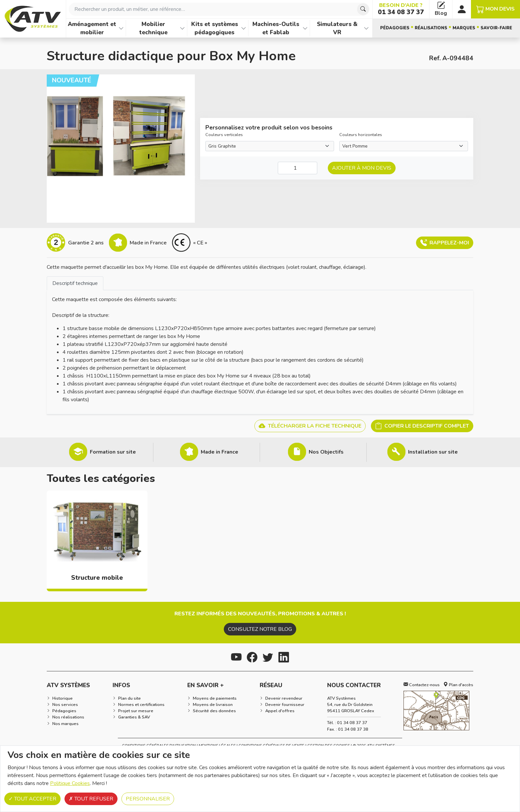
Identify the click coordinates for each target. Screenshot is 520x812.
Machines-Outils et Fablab (276, 28)
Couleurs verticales (224, 135)
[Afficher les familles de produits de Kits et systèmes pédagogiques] (244, 28)
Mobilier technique (153, 28)
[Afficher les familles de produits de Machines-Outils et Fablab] (305, 28)
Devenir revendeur (284, 698)
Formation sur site (113, 452)
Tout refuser (91, 799)
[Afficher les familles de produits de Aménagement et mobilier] (121, 28)
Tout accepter (32, 799)
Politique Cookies (70, 783)
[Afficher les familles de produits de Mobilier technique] (182, 28)
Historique (63, 698)
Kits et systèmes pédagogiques (215, 28)
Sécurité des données (214, 711)
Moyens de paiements (215, 698)
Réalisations (431, 28)
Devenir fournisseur (285, 705)
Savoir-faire (496, 28)
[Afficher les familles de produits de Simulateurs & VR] (366, 28)
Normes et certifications (141, 705)
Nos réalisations (68, 717)
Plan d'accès (458, 685)
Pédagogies (395, 28)
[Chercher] (363, 9)
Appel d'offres (280, 711)
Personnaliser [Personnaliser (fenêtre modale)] (148, 799)
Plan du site (130, 698)
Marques (464, 28)
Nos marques (65, 724)
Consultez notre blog (260, 629)
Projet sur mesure (136, 711)
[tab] (75, 283)
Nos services (65, 705)
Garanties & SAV (134, 717)
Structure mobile (97, 578)
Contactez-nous (422, 685)
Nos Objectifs (326, 452)
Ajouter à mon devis (362, 168)
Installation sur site (433, 452)
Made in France (220, 452)
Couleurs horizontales (361, 135)
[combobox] (219, 9)
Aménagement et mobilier (92, 28)
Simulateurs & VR (337, 28)
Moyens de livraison (213, 705)
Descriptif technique (75, 283)
